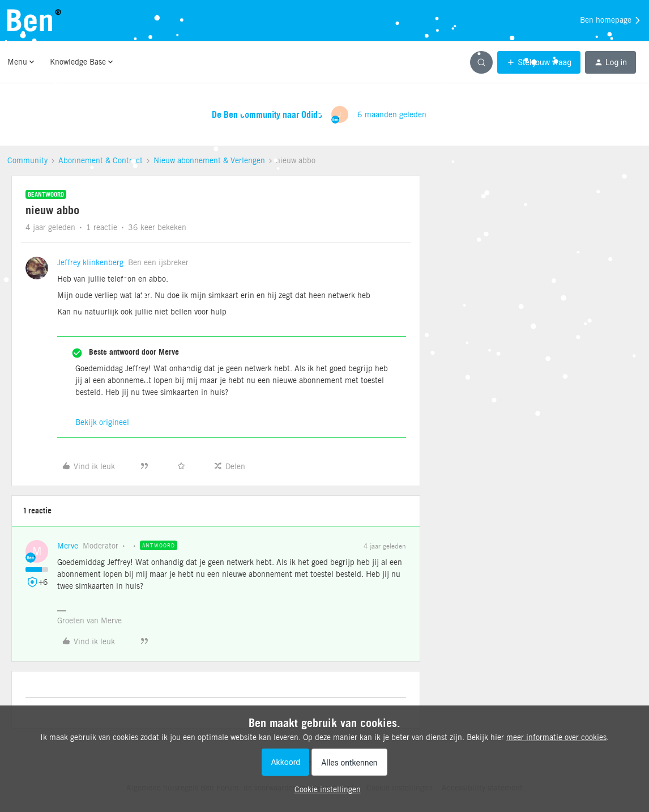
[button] (539, 62)
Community (27, 160)
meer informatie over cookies (556, 737)
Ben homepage (611, 20)
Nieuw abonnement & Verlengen (209, 160)
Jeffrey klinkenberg (90, 262)
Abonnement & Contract (101, 160)
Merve (68, 546)
